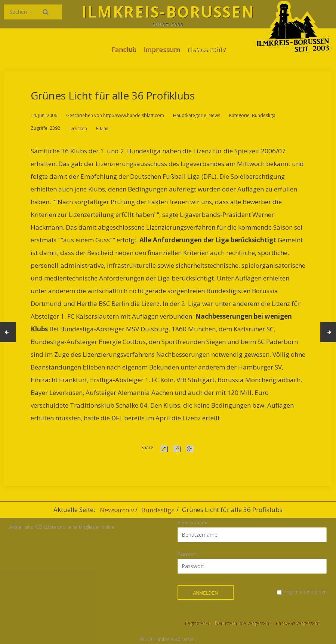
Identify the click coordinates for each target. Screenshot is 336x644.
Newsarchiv (206, 49)
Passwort (187, 554)
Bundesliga (158, 510)
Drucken (78, 128)
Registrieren (197, 623)
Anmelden (206, 593)
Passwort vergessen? (298, 623)
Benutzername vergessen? (243, 623)
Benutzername (193, 523)
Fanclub (123, 49)
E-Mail (102, 128)
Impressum (161, 49)
